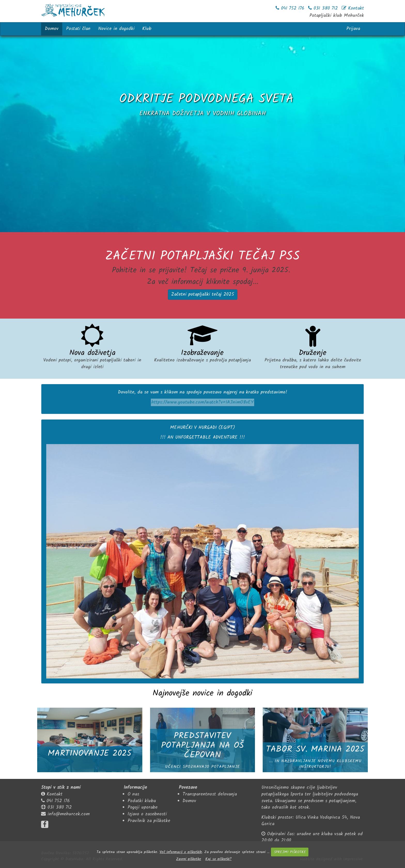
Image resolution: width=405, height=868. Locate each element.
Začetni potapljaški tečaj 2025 (203, 294)
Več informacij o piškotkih (181, 852)
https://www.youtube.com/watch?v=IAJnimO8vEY (202, 402)
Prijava (353, 29)
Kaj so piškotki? (219, 859)
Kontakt (55, 794)
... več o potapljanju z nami (202, 143)
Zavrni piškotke (189, 859)
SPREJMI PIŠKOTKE (290, 852)
